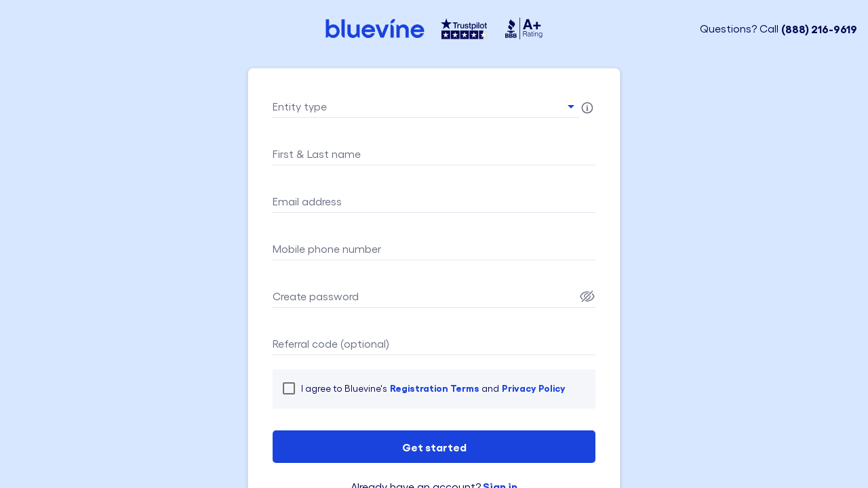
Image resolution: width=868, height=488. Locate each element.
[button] (426, 106)
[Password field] (425, 296)
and (489, 388)
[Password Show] (587, 296)
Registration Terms (435, 387)
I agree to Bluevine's (344, 388)
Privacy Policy (534, 387)
